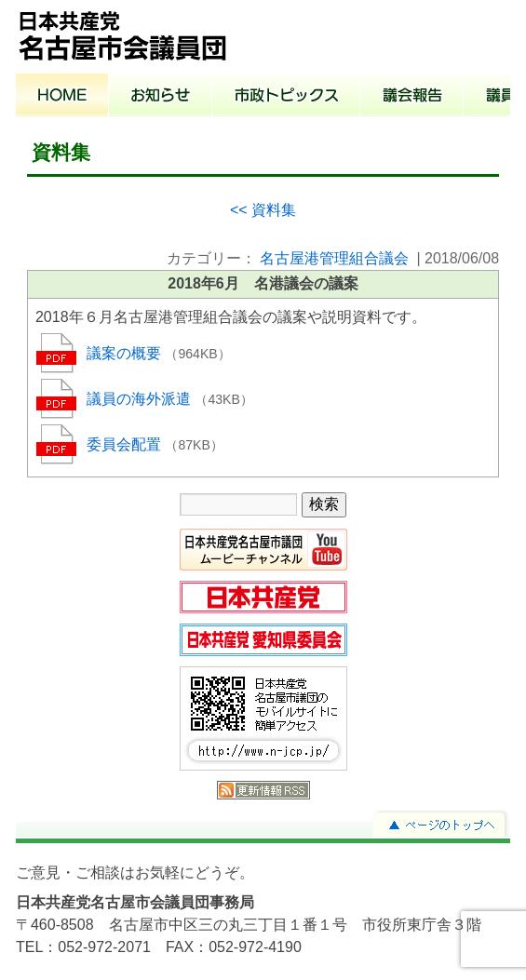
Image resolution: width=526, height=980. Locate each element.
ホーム (62, 97)
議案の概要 (126, 353)
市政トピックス (286, 97)
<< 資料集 (263, 210)
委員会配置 (126, 444)
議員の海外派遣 (141, 399)
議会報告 (412, 97)
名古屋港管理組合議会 (334, 258)
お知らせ (161, 97)
